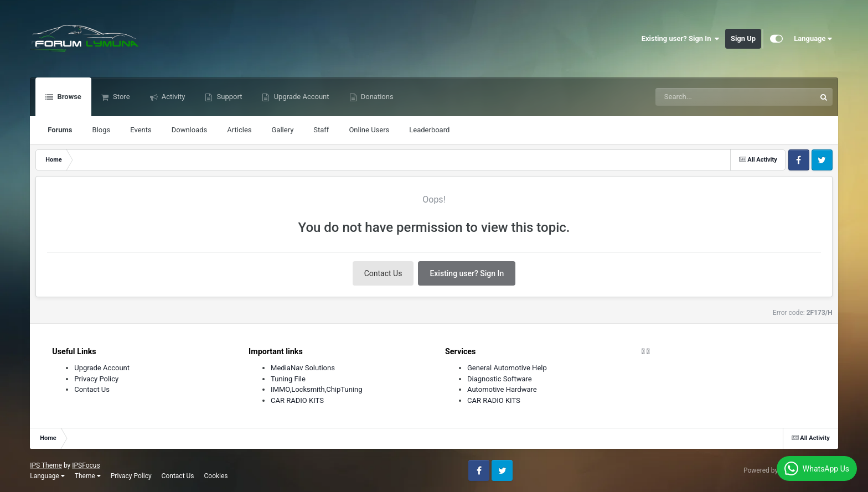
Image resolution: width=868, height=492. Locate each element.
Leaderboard (429, 130)
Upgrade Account (300, 97)
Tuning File (288, 379)
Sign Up (743, 38)
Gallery (282, 130)
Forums (60, 130)
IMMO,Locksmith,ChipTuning (316, 389)
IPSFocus (86, 465)
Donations (376, 97)
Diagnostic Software (500, 379)
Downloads (190, 130)
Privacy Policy (96, 379)
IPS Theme (46, 465)
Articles (239, 130)
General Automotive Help (507, 368)
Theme (88, 476)
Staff (321, 130)
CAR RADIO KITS (297, 400)
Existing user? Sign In (681, 39)
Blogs (102, 130)
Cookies (216, 476)
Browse (68, 97)
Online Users (369, 130)
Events (141, 130)
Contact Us (383, 273)
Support (228, 97)
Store (121, 97)
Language (813, 39)
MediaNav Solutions (303, 368)
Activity (173, 97)
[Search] (707, 97)
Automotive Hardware (502, 389)
